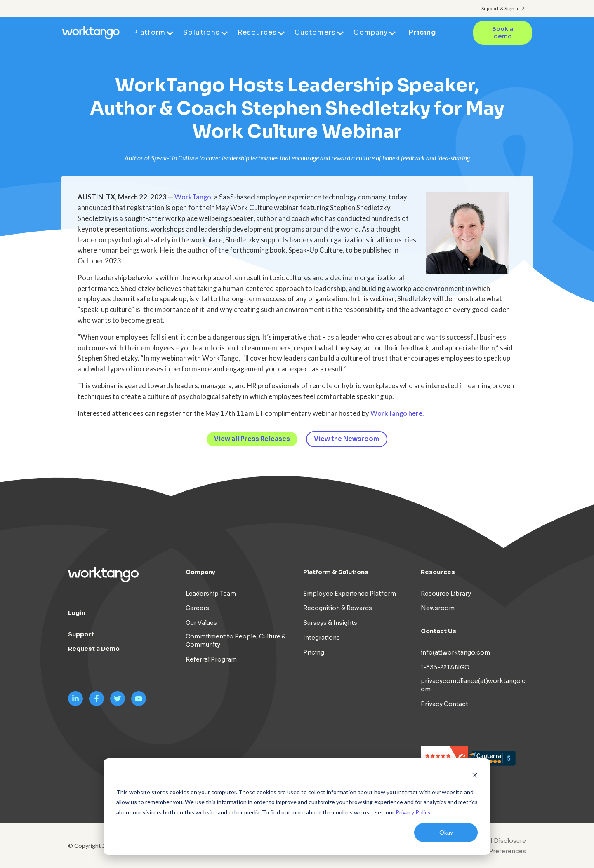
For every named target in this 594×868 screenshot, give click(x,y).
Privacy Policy (413, 812)
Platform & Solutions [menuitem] (336, 572)
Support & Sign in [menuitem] (501, 8)
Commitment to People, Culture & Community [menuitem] (236, 640)
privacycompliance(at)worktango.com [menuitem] (473, 685)
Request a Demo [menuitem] (94, 649)
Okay (446, 832)
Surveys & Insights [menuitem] (330, 623)
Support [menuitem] (81, 634)
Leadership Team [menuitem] (211, 594)
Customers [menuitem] (315, 32)
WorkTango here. (397, 413)
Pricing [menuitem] (422, 32)
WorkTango (193, 197)
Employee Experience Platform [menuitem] (350, 594)
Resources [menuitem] (258, 32)
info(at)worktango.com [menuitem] (455, 652)
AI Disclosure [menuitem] (506, 841)
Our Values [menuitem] (201, 623)
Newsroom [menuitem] (438, 608)
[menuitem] (494, 851)
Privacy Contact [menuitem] (444, 704)
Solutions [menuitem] (202, 32)
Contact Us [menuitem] (438, 631)
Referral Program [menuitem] (211, 659)
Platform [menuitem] (150, 32)
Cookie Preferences (496, 851)
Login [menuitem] (77, 613)
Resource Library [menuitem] (446, 594)
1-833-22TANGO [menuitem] (445, 667)
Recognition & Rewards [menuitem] (338, 608)
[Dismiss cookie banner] (475, 776)
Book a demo (503, 33)
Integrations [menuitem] (322, 638)
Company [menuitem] (371, 32)
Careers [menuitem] (197, 608)
